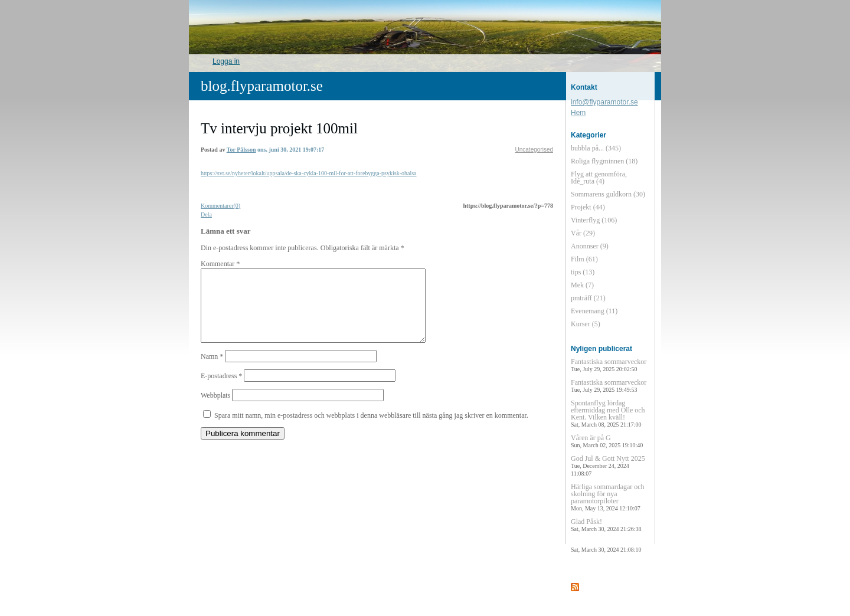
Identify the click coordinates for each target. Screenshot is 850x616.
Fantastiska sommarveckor (609, 365)
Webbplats (215, 409)
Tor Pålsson (241, 150)
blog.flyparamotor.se (262, 86)
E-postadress (221, 390)
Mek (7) (582, 285)
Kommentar (220, 264)
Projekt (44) (588, 207)
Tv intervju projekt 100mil (279, 128)
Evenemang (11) (594, 311)
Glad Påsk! (606, 525)
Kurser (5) (586, 324)
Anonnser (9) (590, 246)
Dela (206, 214)
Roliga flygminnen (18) (604, 161)
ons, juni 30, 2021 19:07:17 (291, 150)
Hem (578, 113)
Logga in (226, 61)
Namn (212, 371)
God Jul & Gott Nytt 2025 (608, 466)
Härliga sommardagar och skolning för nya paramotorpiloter (608, 497)
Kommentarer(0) (220, 206)
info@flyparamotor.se (604, 102)
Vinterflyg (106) (594, 220)
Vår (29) (583, 233)
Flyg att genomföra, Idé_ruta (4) (599, 178)
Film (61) (584, 259)
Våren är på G (607, 441)
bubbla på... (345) (596, 148)
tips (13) (583, 272)
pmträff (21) (588, 298)
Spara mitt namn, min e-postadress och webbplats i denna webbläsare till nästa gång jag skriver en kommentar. (371, 430)
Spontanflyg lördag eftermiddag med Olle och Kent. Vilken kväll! (608, 413)
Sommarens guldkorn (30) (608, 194)
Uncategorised (534, 150)
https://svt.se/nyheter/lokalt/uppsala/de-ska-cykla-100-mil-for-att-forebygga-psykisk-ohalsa (309, 173)
